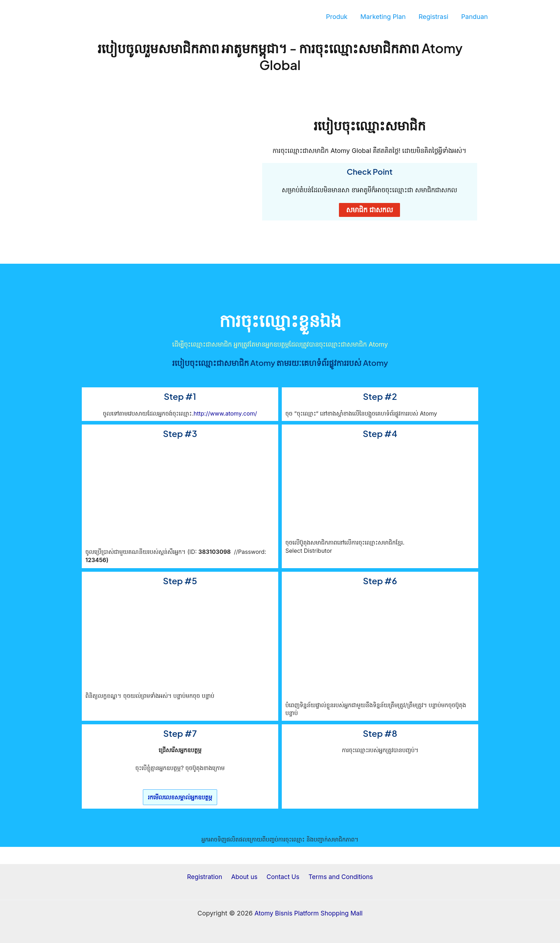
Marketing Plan (383, 17)
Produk (337, 17)
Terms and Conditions (338, 877)
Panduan (474, 17)
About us (245, 877)
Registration (207, 877)
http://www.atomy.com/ (225, 413)
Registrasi (433, 17)
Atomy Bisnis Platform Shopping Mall (309, 913)
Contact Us (282, 877)
